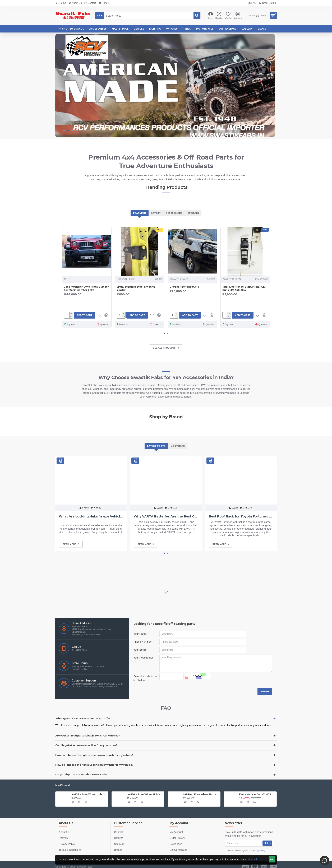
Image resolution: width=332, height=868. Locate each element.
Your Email (140, 650)
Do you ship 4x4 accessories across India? (81, 774)
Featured (140, 213)
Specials (193, 213)
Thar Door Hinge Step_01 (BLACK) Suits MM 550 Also (244, 288)
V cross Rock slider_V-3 (184, 287)
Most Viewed (63, 785)
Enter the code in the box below (145, 678)
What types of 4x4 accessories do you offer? (84, 718)
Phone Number (142, 642)
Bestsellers (174, 213)
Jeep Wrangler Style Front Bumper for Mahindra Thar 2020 (86, 288)
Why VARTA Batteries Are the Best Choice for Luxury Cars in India (166, 516)
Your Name (140, 634)
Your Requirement (144, 658)
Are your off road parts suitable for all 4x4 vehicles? (87, 736)
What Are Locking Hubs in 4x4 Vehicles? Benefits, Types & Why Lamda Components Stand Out (91, 516)
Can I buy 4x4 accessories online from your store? (86, 745)
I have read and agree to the (245, 851)
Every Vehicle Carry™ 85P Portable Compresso (257, 794)
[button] (165, 333)
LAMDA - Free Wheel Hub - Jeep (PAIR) (89, 794)
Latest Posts (156, 446)
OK (272, 859)
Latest (156, 213)
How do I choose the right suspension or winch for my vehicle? (94, 755)
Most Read (178, 446)
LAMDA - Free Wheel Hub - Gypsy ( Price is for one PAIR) (145, 794)
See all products (164, 348)
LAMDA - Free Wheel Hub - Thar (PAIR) (201, 794)
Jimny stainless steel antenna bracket (136, 288)
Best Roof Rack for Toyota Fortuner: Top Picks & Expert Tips (241, 516)
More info (253, 859)
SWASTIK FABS (126, 279)
